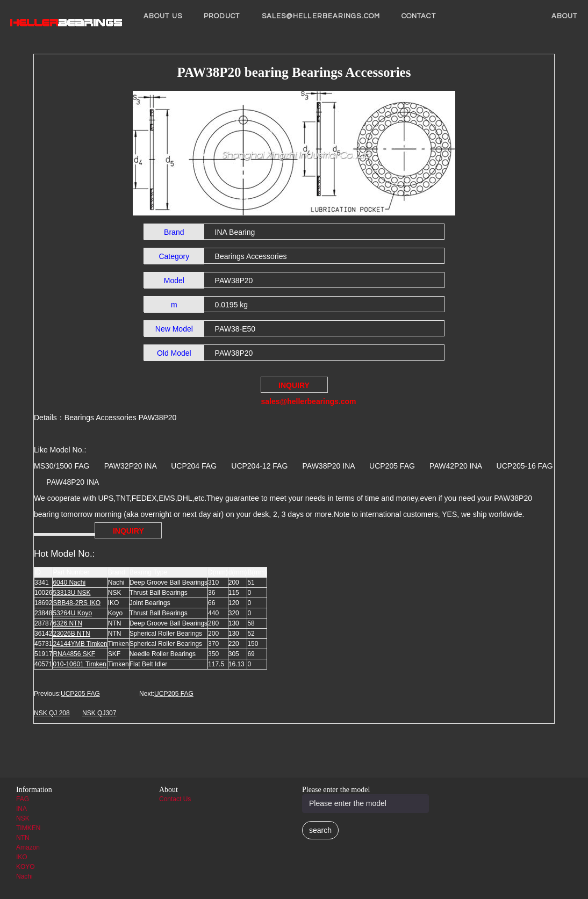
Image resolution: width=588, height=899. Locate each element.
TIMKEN (28, 828)
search (320, 830)
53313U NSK (71, 593)
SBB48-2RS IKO (77, 603)
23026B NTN (71, 634)
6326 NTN (67, 623)
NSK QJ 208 (52, 713)
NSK (23, 818)
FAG (23, 799)
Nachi (24, 876)
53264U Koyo (72, 613)
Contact (419, 16)
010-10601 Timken (79, 664)
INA (21, 809)
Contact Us (175, 799)
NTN (23, 838)
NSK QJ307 (99, 713)
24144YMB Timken (80, 644)
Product (222, 16)
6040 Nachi (69, 582)
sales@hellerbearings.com (321, 16)
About (565, 16)
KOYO (26, 867)
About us (163, 16)
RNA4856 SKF (74, 654)
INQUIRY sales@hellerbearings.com (295, 387)
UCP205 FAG (80, 694)
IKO (22, 857)
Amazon (28, 847)
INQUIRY (128, 531)
